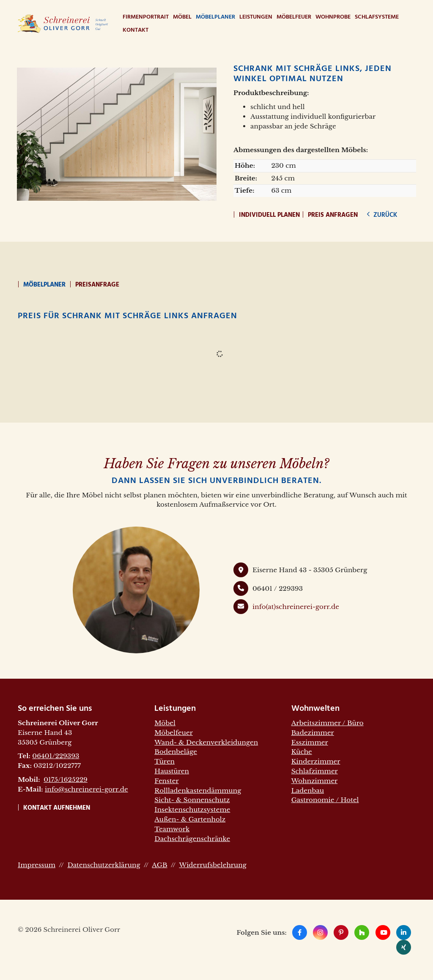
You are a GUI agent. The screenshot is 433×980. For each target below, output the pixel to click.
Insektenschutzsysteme (192, 809)
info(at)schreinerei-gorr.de (296, 607)
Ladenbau (308, 790)
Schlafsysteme (377, 17)
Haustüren (172, 771)
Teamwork (172, 829)
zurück (384, 215)
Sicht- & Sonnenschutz (192, 800)
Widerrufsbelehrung (212, 865)
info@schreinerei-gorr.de (86, 789)
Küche (302, 752)
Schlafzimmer (315, 771)
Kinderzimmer (316, 761)
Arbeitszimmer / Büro (327, 723)
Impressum (37, 865)
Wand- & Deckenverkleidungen (206, 742)
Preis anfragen (333, 215)
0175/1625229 (66, 779)
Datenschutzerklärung (104, 865)
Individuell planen (269, 215)
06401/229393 (56, 756)
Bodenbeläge (176, 752)
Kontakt (136, 30)
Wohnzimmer (315, 781)
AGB (159, 865)
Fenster (166, 781)
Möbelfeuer (294, 17)
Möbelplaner (215, 17)
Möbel (182, 17)
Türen (164, 761)
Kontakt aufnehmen (57, 808)
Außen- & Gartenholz (190, 819)
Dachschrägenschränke (192, 839)
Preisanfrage (97, 285)
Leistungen (256, 17)
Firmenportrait (146, 17)
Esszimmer (310, 742)
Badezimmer (313, 733)
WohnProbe (333, 17)
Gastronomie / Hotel (325, 800)
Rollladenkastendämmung (198, 790)
